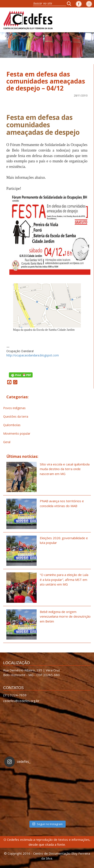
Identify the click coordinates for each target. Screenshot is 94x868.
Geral (7, 442)
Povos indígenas (14, 408)
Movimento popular (17, 433)
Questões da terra (16, 416)
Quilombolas (12, 425)
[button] (70, 4)
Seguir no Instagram (47, 824)
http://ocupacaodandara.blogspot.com (33, 355)
